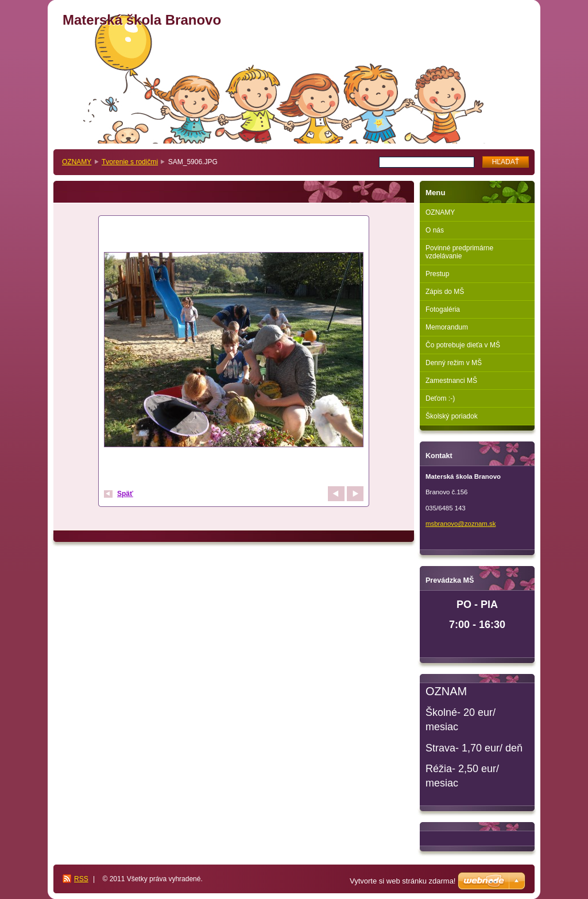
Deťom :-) (440, 398)
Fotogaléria (443, 309)
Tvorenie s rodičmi (130, 162)
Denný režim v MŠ (454, 363)
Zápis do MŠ (445, 292)
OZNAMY (77, 162)
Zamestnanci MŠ (451, 381)
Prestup (437, 274)
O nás (435, 230)
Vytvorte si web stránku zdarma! (403, 881)
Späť (125, 494)
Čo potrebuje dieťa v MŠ (463, 345)
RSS (81, 879)
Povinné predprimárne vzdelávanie (459, 252)
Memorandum (447, 327)
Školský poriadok (452, 416)
